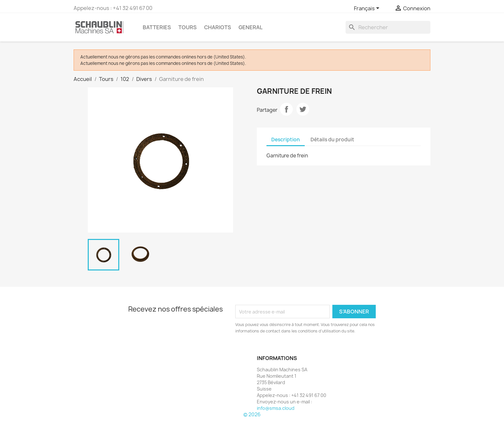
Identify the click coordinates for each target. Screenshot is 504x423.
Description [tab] (286, 140)
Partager (286, 109)
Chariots (218, 27)
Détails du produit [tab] (332, 140)
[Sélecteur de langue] (368, 9)
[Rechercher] (388, 27)
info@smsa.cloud (276, 408)
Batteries (157, 27)
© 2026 (252, 414)
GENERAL (251, 27)
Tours (188, 27)
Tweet (303, 109)
